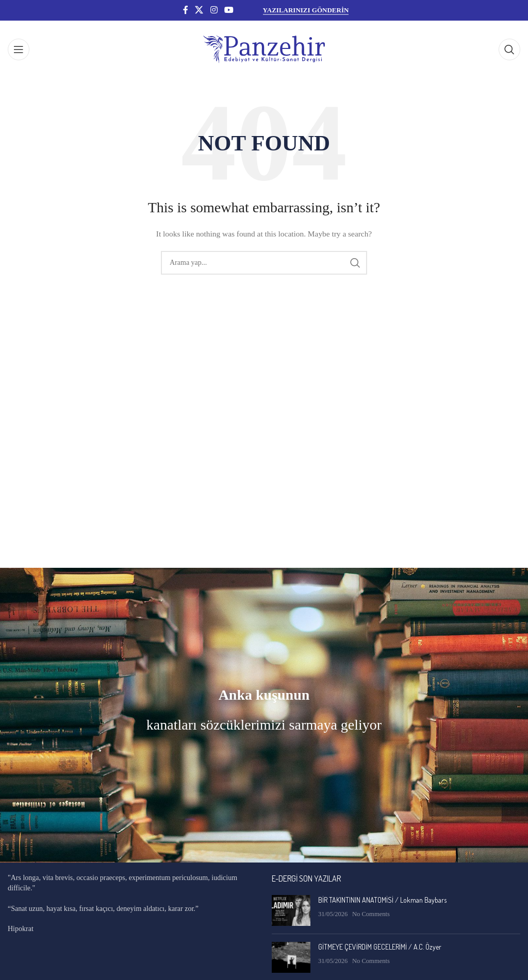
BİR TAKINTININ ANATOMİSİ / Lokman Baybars (382, 900)
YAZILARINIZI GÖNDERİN (306, 10)
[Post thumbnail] (291, 910)
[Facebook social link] (186, 10)
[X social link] (199, 10)
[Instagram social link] (214, 10)
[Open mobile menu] (19, 49)
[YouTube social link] (229, 10)
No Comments (371, 914)
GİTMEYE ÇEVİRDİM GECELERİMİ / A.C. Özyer (380, 947)
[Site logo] (264, 49)
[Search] (509, 49)
